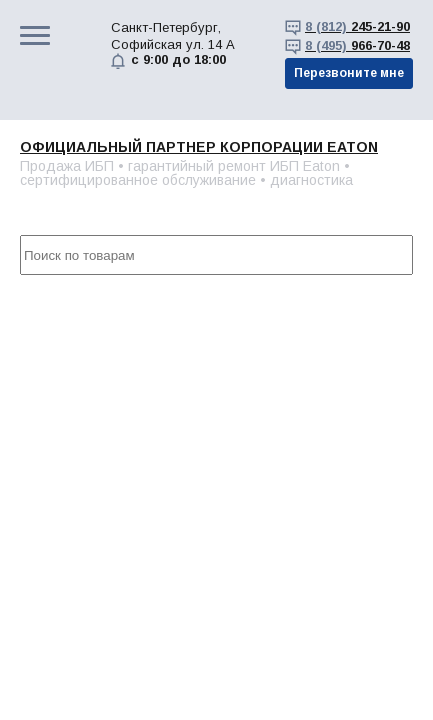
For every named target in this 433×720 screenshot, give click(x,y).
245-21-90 (357, 26)
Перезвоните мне (349, 73)
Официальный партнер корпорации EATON (199, 147)
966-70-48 (357, 45)
